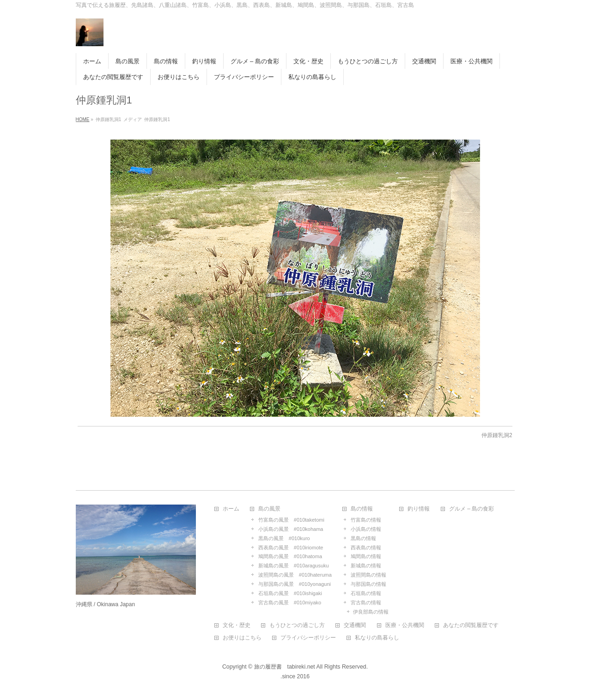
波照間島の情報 (368, 575)
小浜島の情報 (366, 529)
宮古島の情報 (366, 603)
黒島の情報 (363, 538)
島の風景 (269, 509)
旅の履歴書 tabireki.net (285, 667)
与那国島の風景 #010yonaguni (295, 584)
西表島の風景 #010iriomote (291, 548)
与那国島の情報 (368, 584)
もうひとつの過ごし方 (297, 625)
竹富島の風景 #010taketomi (291, 520)
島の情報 (362, 509)
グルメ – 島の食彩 (471, 509)
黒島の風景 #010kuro (284, 538)
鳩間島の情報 (366, 556)
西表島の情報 (366, 548)
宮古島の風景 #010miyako (290, 603)
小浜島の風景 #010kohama (291, 529)
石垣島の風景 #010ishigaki (290, 593)
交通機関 (355, 625)
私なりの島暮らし (377, 638)
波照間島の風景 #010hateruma (295, 575)
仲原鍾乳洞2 (497, 435)
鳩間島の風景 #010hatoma (290, 556)
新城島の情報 (366, 566)
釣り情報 (419, 509)
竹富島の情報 (366, 520)
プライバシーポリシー (308, 638)
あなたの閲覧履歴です (471, 625)
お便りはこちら (242, 638)
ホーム (231, 509)
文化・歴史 (237, 625)
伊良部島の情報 (371, 612)
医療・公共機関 (405, 625)
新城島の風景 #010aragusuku (294, 566)
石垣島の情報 (366, 593)
